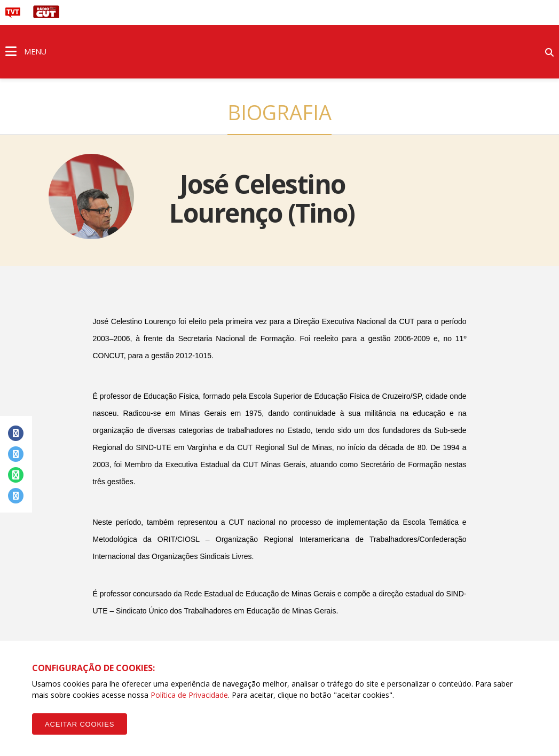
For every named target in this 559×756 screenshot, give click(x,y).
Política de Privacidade (189, 695)
